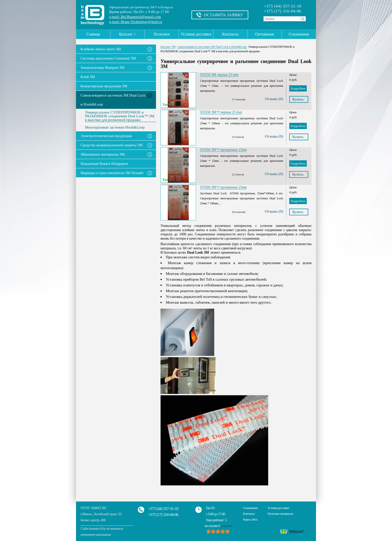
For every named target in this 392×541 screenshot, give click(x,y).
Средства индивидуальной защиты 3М (112, 145)
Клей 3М (88, 77)
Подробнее (298, 88)
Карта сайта (250, 519)
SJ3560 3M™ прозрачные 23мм (223, 150)
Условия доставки (196, 34)
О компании (299, 34)
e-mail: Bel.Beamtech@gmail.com (135, 17)
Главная (93, 34)
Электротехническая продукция (106, 136)
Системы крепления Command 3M (108, 58)
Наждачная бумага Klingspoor (104, 163)
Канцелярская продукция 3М (104, 86)
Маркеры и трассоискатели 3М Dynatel (112, 173)
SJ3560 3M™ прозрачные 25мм (223, 187)
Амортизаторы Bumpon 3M (102, 67)
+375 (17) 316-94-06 (282, 11)
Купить (298, 99)
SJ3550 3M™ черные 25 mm (221, 112)
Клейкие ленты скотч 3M (101, 49)
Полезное (162, 34)
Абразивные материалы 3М (103, 154)
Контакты (230, 34)
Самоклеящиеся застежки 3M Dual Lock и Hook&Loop (113, 100)
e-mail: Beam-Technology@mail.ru (136, 22)
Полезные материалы (280, 514)
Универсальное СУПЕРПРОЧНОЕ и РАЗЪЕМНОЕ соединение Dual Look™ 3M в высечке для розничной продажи (120, 116)
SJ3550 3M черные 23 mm (219, 75)
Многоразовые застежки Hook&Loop (115, 127)
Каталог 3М (168, 47)
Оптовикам (264, 34)
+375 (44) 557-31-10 (282, 6)
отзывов (226, 526)
